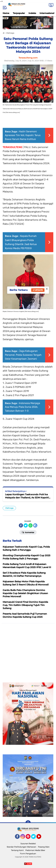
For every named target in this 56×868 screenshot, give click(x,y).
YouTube (41, 838)
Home (6, 13)
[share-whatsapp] (30, 525)
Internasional (47, 13)
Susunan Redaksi (28, 844)
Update (38, 290)
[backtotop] (28, 823)
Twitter (35, 838)
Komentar (28, 532)
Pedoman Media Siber (35, 850)
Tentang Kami (17, 850)
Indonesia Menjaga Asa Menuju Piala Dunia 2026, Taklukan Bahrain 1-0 (22, 407)
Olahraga (9, 508)
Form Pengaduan (28, 854)
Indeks (32, 13)
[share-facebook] (21, 525)
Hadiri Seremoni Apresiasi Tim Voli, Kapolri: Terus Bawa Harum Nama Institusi (23, 135)
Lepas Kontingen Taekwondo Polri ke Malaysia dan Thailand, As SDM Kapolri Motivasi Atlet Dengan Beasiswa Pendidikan (27, 496)
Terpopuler (19, 13)
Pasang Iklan (44, 847)
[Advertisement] (28, 654)
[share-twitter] (26, 525)
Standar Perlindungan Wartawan (21, 847)
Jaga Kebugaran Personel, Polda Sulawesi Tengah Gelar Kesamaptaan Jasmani (23, 355)
